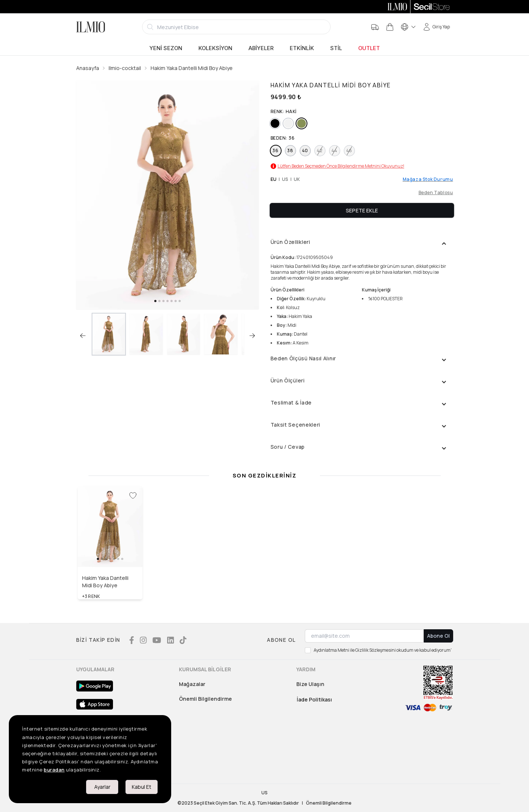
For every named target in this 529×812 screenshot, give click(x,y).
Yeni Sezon (166, 48)
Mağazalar (192, 684)
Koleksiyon (215, 48)
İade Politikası (314, 699)
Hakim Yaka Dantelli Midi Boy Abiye (192, 68)
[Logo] (91, 27)
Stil (336, 48)
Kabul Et (142, 787)
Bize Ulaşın (310, 684)
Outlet (369, 48)
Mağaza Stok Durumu (428, 179)
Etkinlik (302, 48)
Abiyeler (261, 48)
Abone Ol (438, 636)
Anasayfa (88, 68)
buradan (54, 770)
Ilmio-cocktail (125, 68)
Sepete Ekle (362, 210)
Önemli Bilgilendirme (205, 699)
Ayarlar (102, 787)
